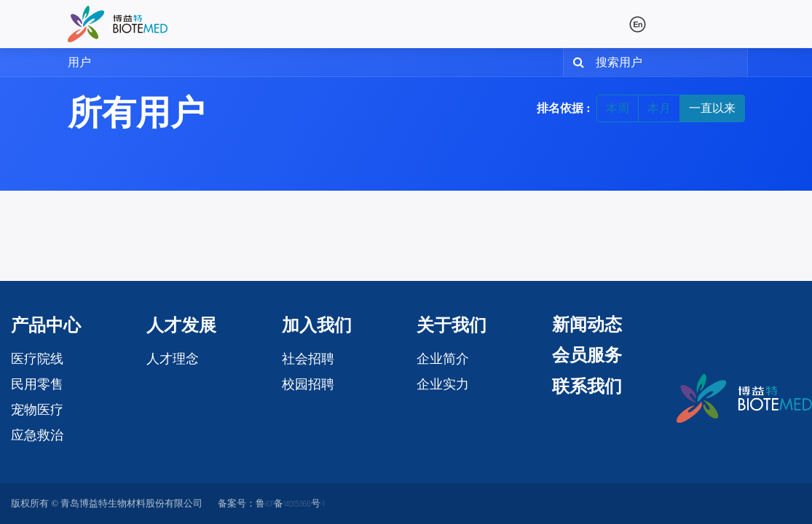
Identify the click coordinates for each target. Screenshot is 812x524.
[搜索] (576, 63)
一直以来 (712, 108)
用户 (79, 62)
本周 (618, 108)
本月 (659, 108)
